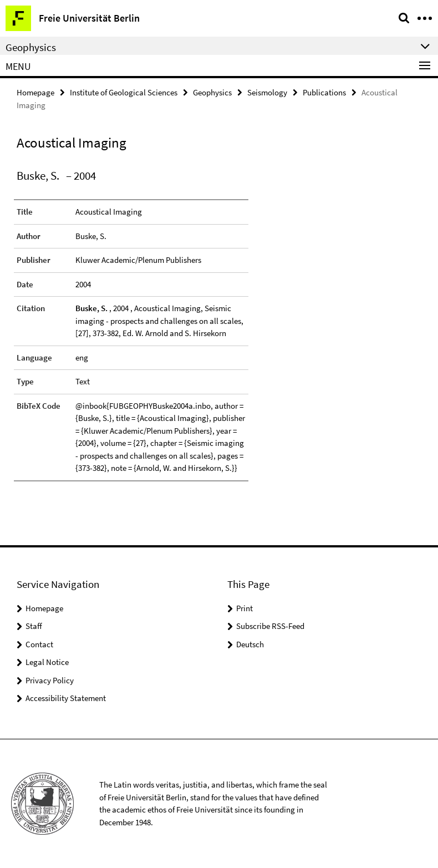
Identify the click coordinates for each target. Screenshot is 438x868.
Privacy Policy (50, 680)
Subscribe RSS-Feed (270, 626)
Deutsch (250, 644)
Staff (34, 626)
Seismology (267, 92)
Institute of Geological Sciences (124, 92)
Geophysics (212, 92)
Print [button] (245, 608)
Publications (324, 92)
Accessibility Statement (66, 698)
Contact (39, 644)
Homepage (35, 92)
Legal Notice (47, 662)
